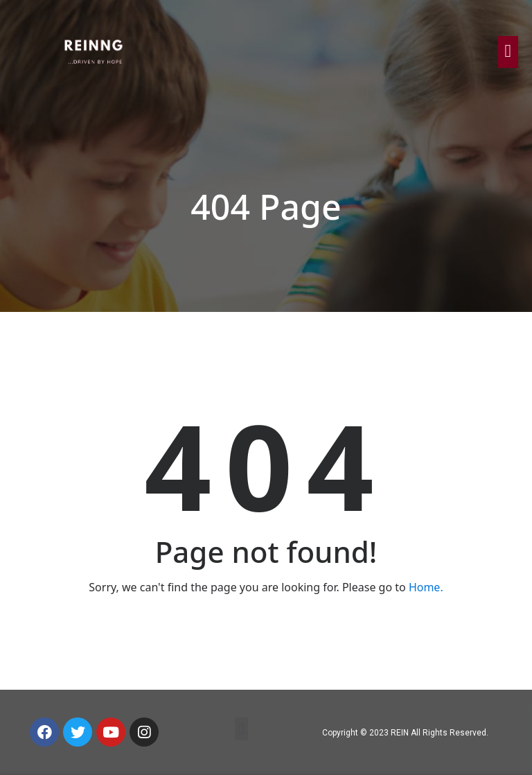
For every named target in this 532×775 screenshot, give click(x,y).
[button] (241, 729)
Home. (426, 587)
